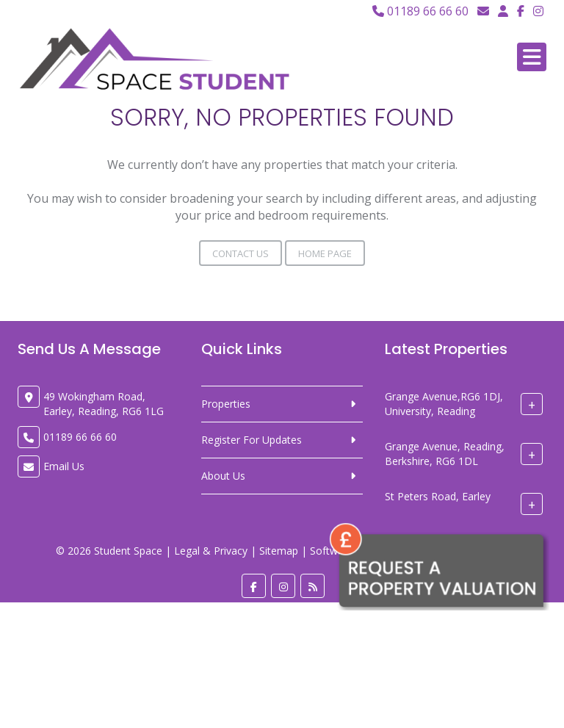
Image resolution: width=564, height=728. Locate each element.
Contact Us (241, 253)
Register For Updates (252, 440)
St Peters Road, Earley (438, 497)
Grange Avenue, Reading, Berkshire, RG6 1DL (445, 454)
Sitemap (279, 551)
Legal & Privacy (211, 551)
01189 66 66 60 (420, 11)
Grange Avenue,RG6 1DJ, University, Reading (444, 404)
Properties (226, 404)
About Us (223, 476)
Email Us (64, 466)
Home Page (325, 253)
